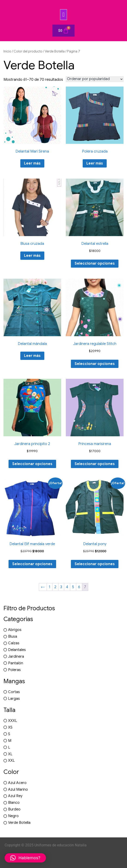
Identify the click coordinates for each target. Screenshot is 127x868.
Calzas (14, 643)
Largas (14, 699)
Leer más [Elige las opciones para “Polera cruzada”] (95, 163)
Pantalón (16, 663)
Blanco (14, 803)
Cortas (14, 692)
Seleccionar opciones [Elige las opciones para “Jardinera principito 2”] (32, 464)
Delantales (17, 650)
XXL (11, 761)
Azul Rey (15, 796)
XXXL (13, 721)
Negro (13, 816)
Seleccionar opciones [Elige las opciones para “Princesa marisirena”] (95, 464)
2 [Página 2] (55, 587)
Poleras (14, 670)
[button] (63, 15)
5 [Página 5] (73, 587)
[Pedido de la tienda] (95, 79)
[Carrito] (63, 31)
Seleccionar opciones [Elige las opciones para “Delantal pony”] (95, 564)
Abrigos (15, 630)
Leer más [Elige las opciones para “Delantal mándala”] (32, 356)
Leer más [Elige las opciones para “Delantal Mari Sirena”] (32, 163)
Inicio (7, 51)
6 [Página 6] (79, 587)
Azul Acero (17, 783)
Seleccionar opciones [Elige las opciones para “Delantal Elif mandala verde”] (32, 564)
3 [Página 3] (61, 587)
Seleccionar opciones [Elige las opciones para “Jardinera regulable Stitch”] (95, 364)
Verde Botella (55, 51)
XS (10, 727)
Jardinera (16, 657)
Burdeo (14, 809)
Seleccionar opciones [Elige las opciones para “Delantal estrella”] (95, 263)
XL (10, 754)
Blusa (13, 637)
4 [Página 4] (67, 587)
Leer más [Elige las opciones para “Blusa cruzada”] (32, 256)
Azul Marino (18, 789)
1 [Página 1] (50, 587)
